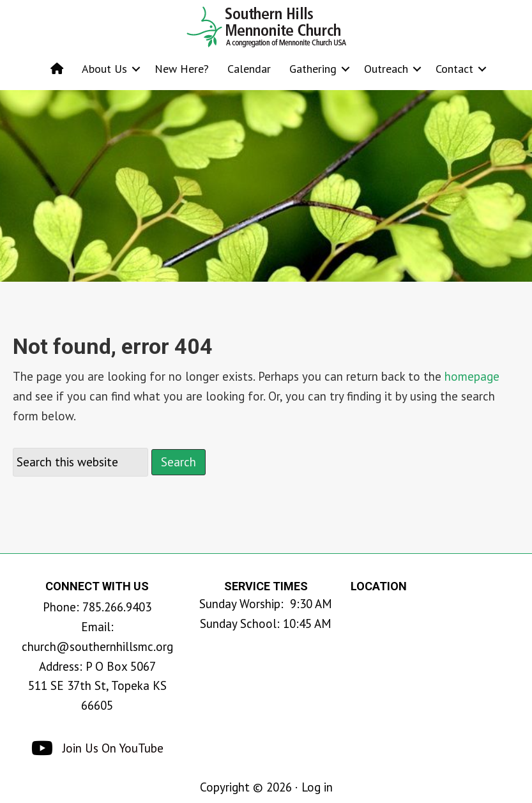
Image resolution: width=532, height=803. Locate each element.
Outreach (386, 69)
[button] (136, 69)
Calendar (249, 69)
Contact (454, 69)
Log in (317, 787)
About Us (104, 69)
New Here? (182, 69)
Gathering (313, 69)
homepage (472, 376)
